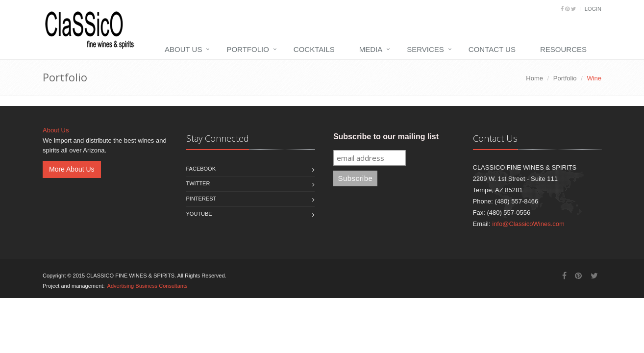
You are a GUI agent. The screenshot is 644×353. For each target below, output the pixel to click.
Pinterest (201, 199)
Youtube (199, 214)
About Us (183, 49)
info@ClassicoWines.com (528, 224)
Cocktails (314, 49)
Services (425, 49)
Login (593, 9)
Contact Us (492, 49)
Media (371, 49)
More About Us (72, 169)
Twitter (198, 183)
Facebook (201, 169)
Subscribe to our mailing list (386, 137)
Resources (563, 49)
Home (534, 78)
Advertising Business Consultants (148, 286)
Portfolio (248, 49)
